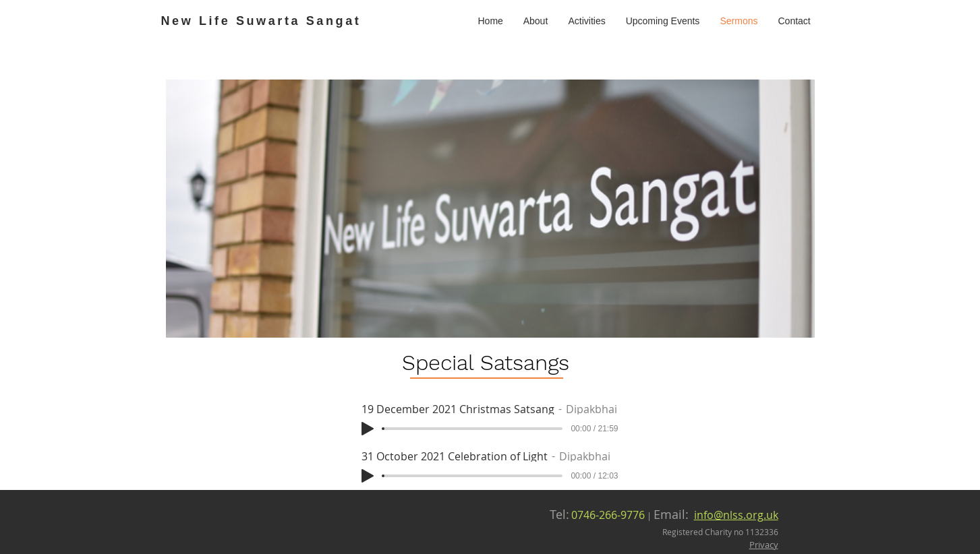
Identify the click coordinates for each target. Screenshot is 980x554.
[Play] (368, 429)
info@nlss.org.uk (736, 515)
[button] (587, 21)
